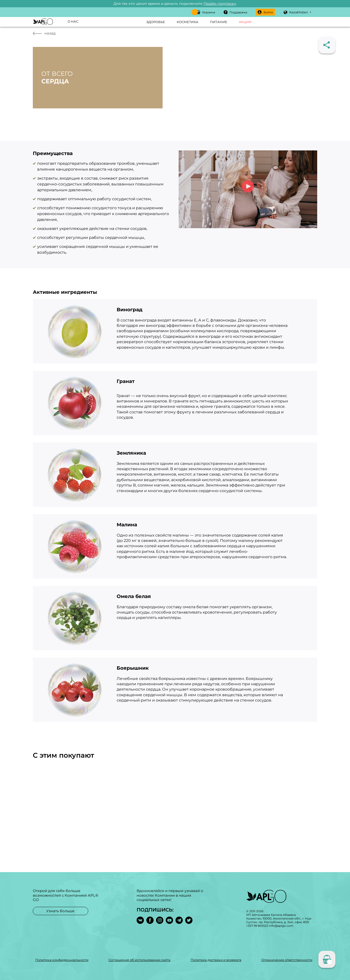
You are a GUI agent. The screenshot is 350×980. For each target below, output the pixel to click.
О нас (73, 21)
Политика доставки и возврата (216, 960)
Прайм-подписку (220, 4)
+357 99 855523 (257, 926)
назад (44, 33)
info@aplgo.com (281, 926)
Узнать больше (60, 911)
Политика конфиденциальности (62, 960)
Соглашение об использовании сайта (139, 960)
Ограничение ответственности (287, 960)
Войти (265, 12)
